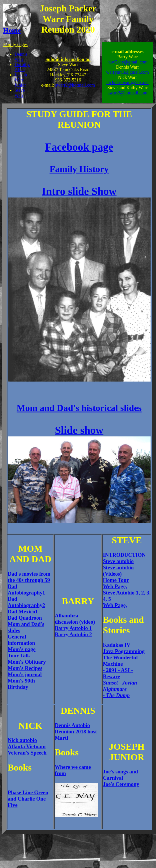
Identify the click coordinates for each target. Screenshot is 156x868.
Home (12, 27)
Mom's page (22, 649)
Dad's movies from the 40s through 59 (29, 577)
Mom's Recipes (25, 668)
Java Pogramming (124, 651)
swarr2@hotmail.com (75, 85)
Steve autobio (118, 561)
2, (144, 593)
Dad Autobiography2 (26, 602)
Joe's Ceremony (121, 784)
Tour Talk (19, 656)
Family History (79, 169)
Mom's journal (25, 674)
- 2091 (110, 670)
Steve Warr (20, 93)
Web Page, (115, 586)
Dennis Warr (21, 57)
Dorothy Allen (22, 67)
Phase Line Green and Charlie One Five (28, 799)
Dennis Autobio (72, 725)
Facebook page (79, 147)
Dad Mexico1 (23, 611)
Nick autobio (22, 740)
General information (21, 640)
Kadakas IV (117, 645)
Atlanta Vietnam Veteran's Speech (27, 750)
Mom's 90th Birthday (21, 684)
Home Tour (116, 580)
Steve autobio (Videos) (118, 571)
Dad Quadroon (25, 618)
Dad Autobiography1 (26, 589)
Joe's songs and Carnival (120, 775)
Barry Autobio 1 (73, 628)
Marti (62, 738)
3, (149, 593)
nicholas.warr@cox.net (127, 82)
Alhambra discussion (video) (75, 619)
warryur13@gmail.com (128, 72)
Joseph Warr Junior (21, 80)
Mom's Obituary (27, 662)
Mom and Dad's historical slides (79, 408)
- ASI (125, 670)
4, (106, 599)
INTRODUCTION (124, 555)
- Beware (118, 673)
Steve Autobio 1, (122, 593)
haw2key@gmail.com (127, 62)
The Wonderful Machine (120, 661)
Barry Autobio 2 (73, 634)
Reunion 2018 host (76, 732)
